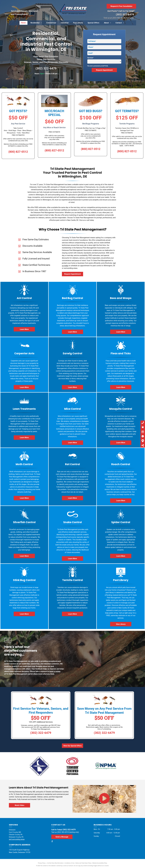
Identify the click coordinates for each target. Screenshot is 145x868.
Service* (90, 58)
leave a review (55, 671)
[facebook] (52, 842)
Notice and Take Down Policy (83, 863)
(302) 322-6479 (125, 15)
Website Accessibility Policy (100, 863)
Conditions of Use (69, 863)
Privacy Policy (42, 863)
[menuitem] (23, 23)
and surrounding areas (17, 839)
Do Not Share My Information (55, 863)
